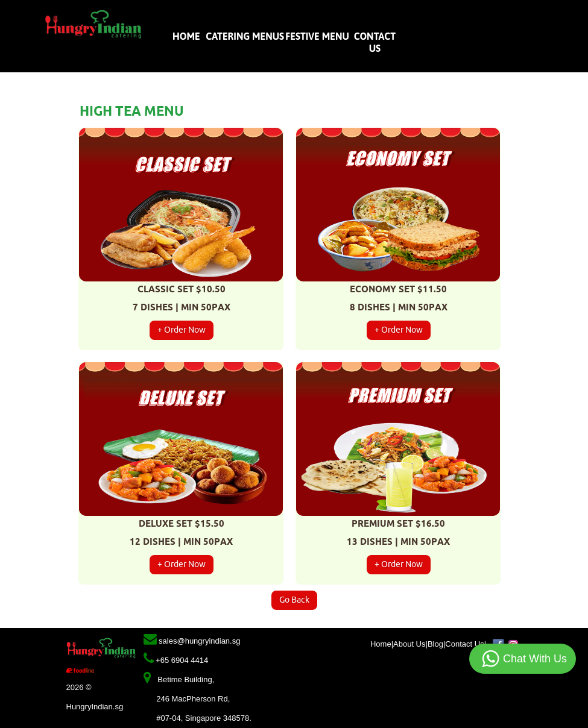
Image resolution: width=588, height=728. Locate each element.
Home (188, 36)
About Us (409, 644)
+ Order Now (182, 330)
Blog (435, 644)
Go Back (294, 600)
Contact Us (464, 644)
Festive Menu (317, 36)
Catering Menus (244, 36)
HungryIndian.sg (95, 707)
